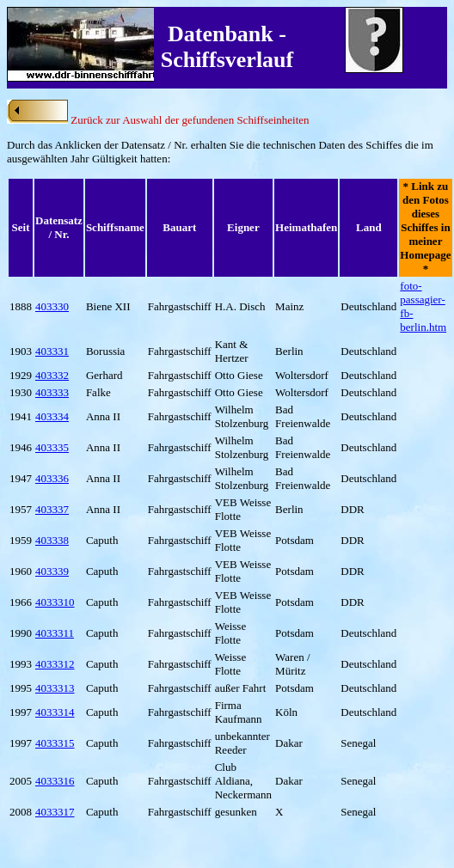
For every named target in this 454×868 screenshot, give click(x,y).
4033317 (55, 812)
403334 (52, 416)
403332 (52, 375)
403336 (52, 478)
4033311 (55, 633)
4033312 (55, 664)
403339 (52, 571)
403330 (52, 306)
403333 (52, 392)
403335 (52, 447)
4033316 (55, 781)
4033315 (55, 743)
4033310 (55, 602)
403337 (52, 509)
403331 (52, 351)
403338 (52, 540)
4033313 (55, 688)
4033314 (55, 712)
